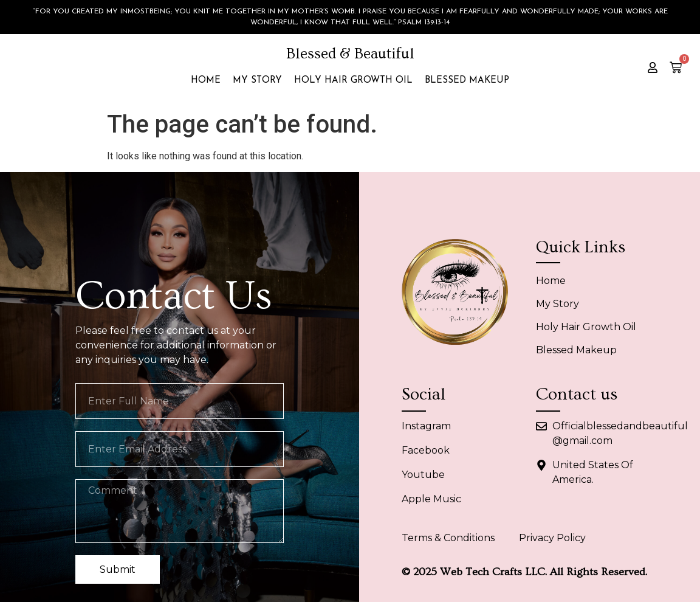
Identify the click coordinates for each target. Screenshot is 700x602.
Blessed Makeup (467, 81)
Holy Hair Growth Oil (353, 81)
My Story (257, 81)
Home (206, 81)
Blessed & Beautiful (350, 54)
